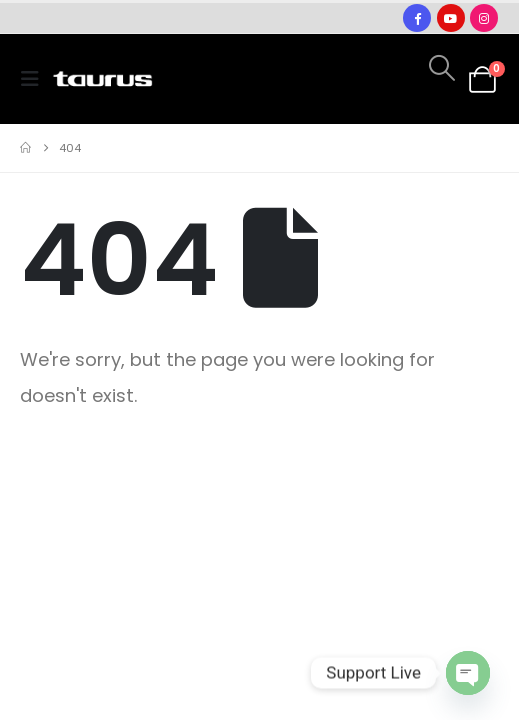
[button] (36, 79)
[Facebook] (417, 18)
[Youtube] (451, 18)
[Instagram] (484, 18)
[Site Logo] (102, 79)
